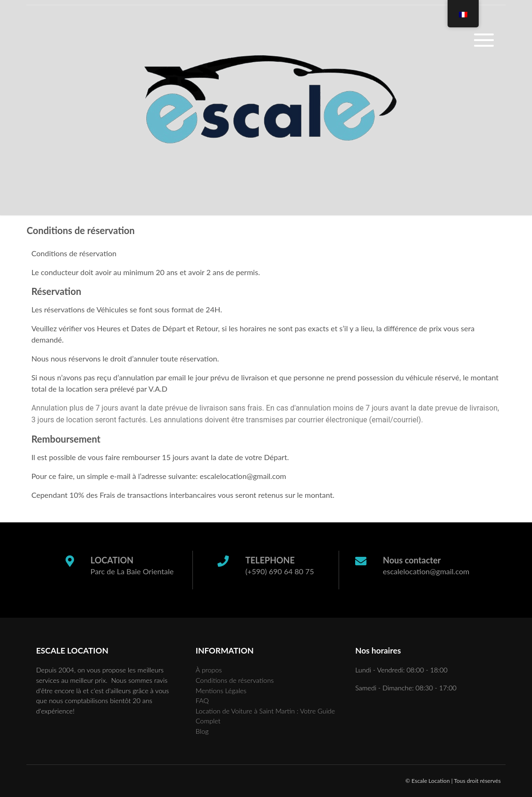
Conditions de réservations (235, 680)
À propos (209, 670)
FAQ (202, 701)
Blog (202, 731)
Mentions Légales (221, 691)
